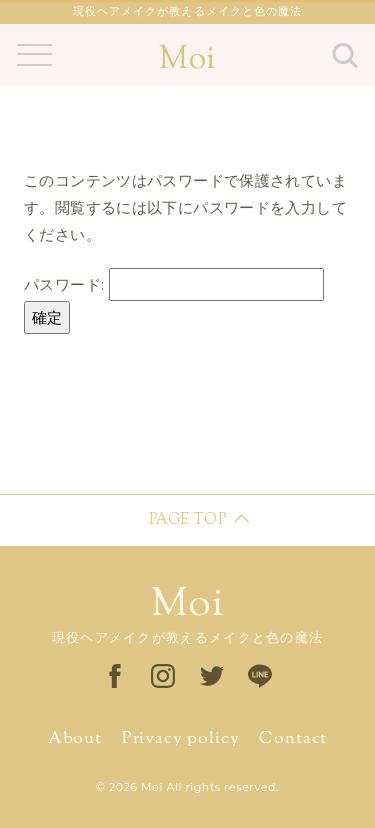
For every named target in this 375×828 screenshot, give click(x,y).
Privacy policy (181, 739)
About (75, 739)
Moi (187, 60)
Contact (293, 739)
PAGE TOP (187, 520)
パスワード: (174, 284)
